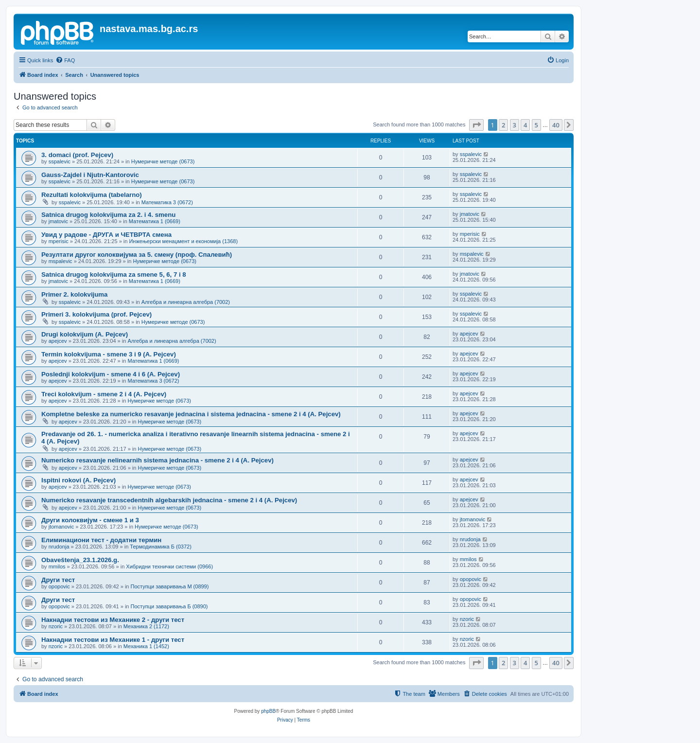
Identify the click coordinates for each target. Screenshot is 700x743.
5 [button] (536, 125)
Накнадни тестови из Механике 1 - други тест (113, 640)
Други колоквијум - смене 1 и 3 (90, 520)
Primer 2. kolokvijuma (74, 294)
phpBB (268, 711)
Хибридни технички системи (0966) (169, 566)
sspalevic (60, 161)
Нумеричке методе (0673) (163, 161)
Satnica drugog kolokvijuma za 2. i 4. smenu (108, 215)
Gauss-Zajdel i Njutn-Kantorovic (90, 175)
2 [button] (503, 125)
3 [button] (515, 125)
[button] (476, 125)
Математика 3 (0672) (167, 202)
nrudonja (59, 547)
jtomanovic (61, 527)
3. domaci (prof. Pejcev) (77, 155)
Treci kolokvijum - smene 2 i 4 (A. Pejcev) (104, 394)
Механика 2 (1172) (146, 626)
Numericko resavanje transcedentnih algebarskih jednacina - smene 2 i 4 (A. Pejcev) (169, 500)
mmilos (57, 566)
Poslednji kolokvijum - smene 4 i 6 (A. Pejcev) (111, 374)
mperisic (59, 241)
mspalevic (61, 261)
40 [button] (556, 125)
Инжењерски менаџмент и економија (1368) (183, 241)
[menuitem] (65, 60)
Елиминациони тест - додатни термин (101, 540)
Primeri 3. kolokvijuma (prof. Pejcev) (96, 314)
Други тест (58, 580)
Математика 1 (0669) (155, 221)
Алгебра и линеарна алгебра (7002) (186, 302)
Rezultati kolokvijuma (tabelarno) (92, 195)
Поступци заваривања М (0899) (170, 586)
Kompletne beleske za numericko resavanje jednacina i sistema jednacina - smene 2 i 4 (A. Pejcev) (191, 414)
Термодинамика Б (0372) (161, 547)
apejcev (58, 341)
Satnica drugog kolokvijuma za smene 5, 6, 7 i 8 (114, 274)
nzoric (56, 626)
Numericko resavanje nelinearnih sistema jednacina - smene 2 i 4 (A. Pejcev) (157, 460)
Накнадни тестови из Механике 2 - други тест (113, 620)
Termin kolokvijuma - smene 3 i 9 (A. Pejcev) (109, 354)
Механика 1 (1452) (146, 646)
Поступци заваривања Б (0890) (169, 606)
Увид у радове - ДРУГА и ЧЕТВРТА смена (106, 235)
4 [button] (525, 125)
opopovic (59, 586)
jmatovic (58, 221)
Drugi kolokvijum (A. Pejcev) (85, 334)
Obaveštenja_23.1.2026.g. (80, 560)
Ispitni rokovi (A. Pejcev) (79, 480)
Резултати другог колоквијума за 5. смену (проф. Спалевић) (137, 255)
